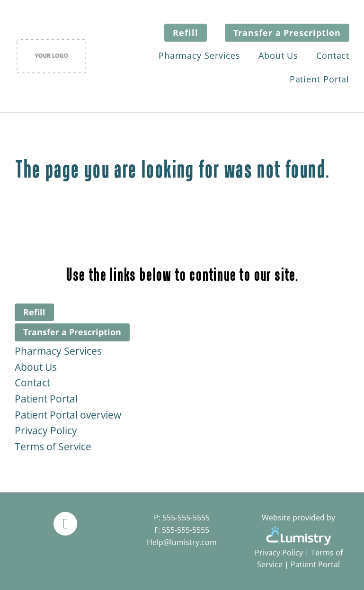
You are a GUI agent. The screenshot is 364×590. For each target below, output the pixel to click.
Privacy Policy (46, 430)
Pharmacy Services (200, 55)
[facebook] (65, 524)
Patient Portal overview (68, 415)
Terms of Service (53, 447)
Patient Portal (320, 79)
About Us (278, 55)
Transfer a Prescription (287, 33)
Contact (333, 55)
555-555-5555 (186, 518)
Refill (185, 33)
